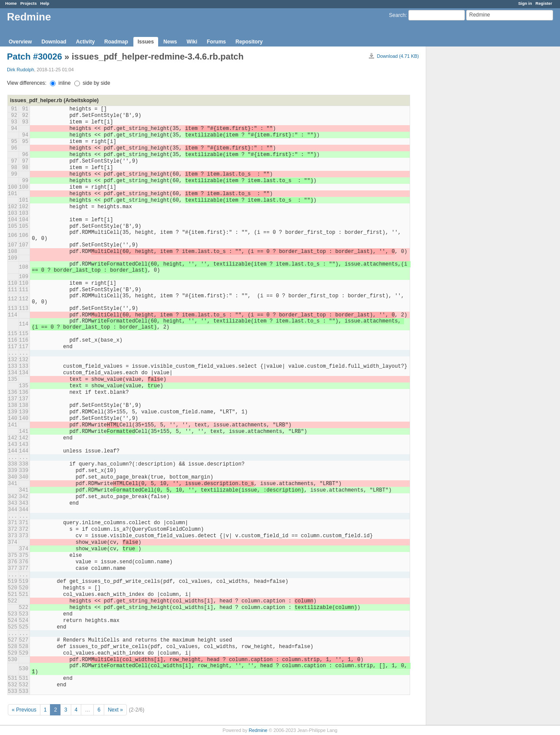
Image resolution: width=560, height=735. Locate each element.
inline (60, 83)
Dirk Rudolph (20, 70)
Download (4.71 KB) (398, 56)
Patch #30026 (35, 57)
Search (397, 15)
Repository (249, 42)
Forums (216, 42)
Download (54, 42)
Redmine (258, 730)
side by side (92, 83)
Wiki (192, 42)
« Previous (24, 710)
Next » (115, 710)
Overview (20, 42)
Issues (146, 42)
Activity (85, 42)
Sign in (525, 3)
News (170, 42)
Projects (29, 3)
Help (45, 3)
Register (544, 3)
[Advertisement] (470, 183)
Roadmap (116, 42)
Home (11, 3)
